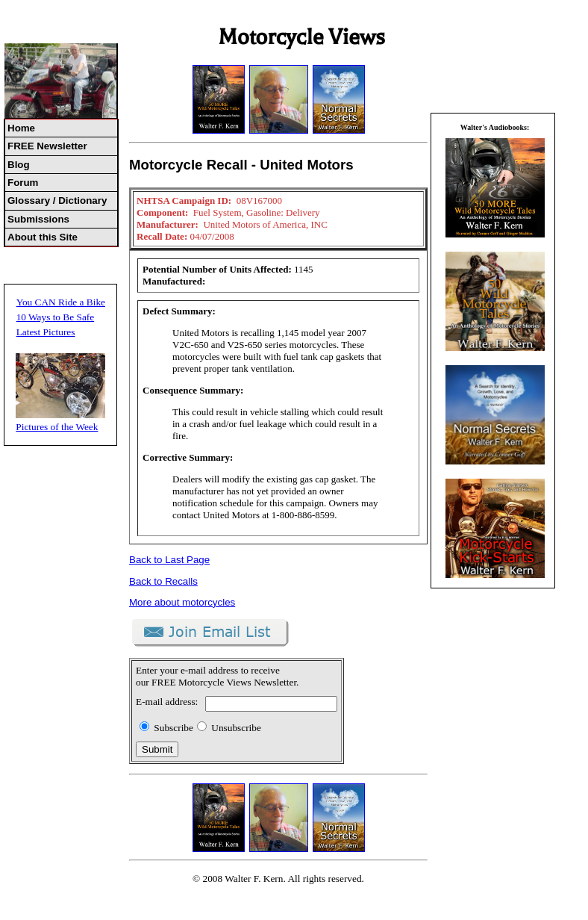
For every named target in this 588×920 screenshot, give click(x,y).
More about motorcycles (182, 602)
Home (21, 128)
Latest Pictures (46, 332)
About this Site (43, 237)
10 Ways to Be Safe (56, 317)
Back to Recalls (163, 581)
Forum (23, 183)
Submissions (38, 219)
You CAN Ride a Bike (61, 302)
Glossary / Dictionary (57, 201)
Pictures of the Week (57, 427)
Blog (19, 165)
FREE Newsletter (47, 146)
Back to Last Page (169, 560)
